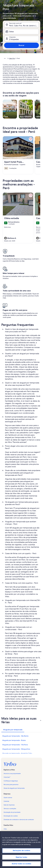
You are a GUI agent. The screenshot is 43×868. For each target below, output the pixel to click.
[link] (31, 139)
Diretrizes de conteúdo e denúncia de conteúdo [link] (19, 820)
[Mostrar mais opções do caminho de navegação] (5, 58)
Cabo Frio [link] (12, 58)
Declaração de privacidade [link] (12, 812)
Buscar (21, 45)
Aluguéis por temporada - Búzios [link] (14, 740)
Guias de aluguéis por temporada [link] (14, 788)
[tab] (13, 730)
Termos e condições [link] (10, 809)
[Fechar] (40, 837)
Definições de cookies (21, 853)
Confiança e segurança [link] (11, 781)
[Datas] (21, 32)
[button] (21, 720)
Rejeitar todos (21, 860)
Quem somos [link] (8, 798)
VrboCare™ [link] (7, 777)
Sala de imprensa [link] (9, 805)
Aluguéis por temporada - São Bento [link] (15, 736)
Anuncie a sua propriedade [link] (12, 774)
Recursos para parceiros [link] (11, 784)
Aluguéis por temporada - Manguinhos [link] (16, 749)
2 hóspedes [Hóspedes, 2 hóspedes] (14, 39)
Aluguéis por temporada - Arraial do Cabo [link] (17, 753)
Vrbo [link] (5, 829)
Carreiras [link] (6, 801)
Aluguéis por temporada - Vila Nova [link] (15, 745)
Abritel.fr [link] (6, 833)
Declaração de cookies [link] (11, 816)
